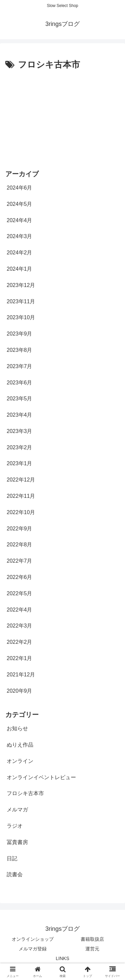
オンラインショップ (33, 939)
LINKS (62, 958)
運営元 (92, 949)
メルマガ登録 (33, 949)
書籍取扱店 (92, 939)
